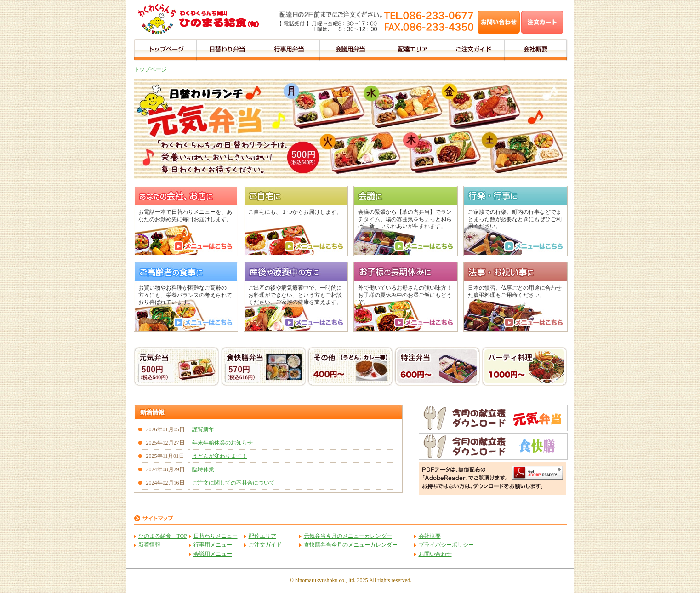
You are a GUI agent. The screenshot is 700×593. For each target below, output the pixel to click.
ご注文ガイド (265, 545)
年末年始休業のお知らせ (222, 443)
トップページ (150, 69)
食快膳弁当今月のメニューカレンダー (351, 545)
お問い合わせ (435, 554)
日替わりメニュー (216, 536)
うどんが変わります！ (220, 456)
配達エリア (262, 536)
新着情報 (149, 545)
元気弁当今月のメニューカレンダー (348, 536)
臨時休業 (203, 469)
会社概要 (430, 536)
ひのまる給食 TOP (163, 536)
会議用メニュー (213, 554)
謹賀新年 (203, 429)
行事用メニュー (213, 545)
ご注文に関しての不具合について (233, 483)
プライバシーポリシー (446, 545)
